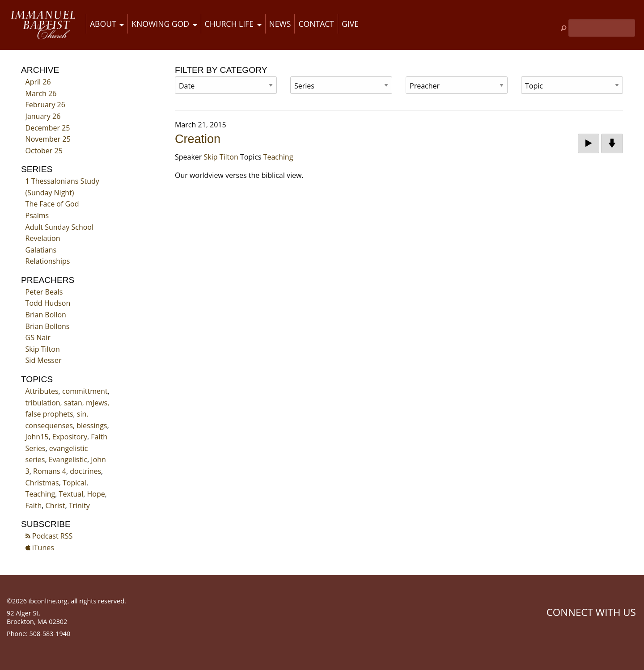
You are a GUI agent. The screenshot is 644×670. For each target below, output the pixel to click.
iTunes (40, 548)
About (103, 24)
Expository (70, 437)
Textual (71, 494)
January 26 (43, 116)
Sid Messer (44, 360)
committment (85, 391)
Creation (198, 139)
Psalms (37, 215)
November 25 (48, 139)
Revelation (43, 238)
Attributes (42, 391)
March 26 (41, 93)
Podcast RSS (49, 536)
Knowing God (160, 24)
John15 (37, 437)
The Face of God (52, 204)
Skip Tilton (43, 349)
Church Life (229, 24)
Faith (34, 506)
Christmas (42, 483)
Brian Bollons (48, 326)
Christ (55, 506)
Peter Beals (44, 292)
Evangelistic (68, 459)
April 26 (38, 82)
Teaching (40, 494)
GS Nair (38, 337)
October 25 (44, 151)
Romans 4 (50, 471)
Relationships (48, 261)
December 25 (48, 128)
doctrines (85, 471)
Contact (316, 24)
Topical (74, 483)
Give (350, 24)
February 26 (45, 105)
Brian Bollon (46, 315)
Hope (96, 494)
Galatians (41, 250)
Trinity (79, 506)
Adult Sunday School (59, 227)
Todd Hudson (48, 303)
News (280, 24)
